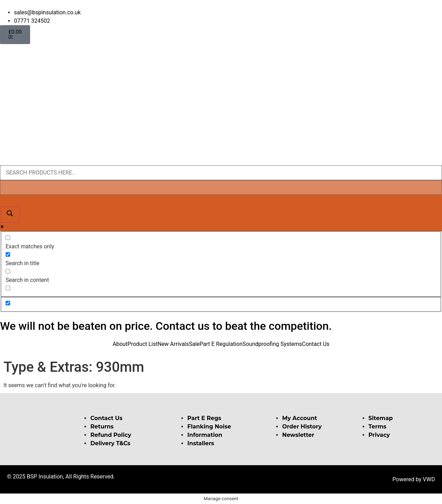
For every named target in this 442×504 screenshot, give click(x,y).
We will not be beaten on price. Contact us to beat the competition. (166, 326)
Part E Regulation (221, 344)
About (120, 344)
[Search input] (221, 173)
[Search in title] (8, 254)
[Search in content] (8, 271)
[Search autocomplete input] (221, 187)
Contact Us (316, 344)
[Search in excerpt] (8, 288)
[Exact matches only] (8, 238)
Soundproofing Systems (272, 344)
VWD (429, 479)
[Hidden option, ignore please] (8, 303)
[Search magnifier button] (10, 215)
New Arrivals (173, 344)
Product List (142, 344)
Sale (194, 344)
